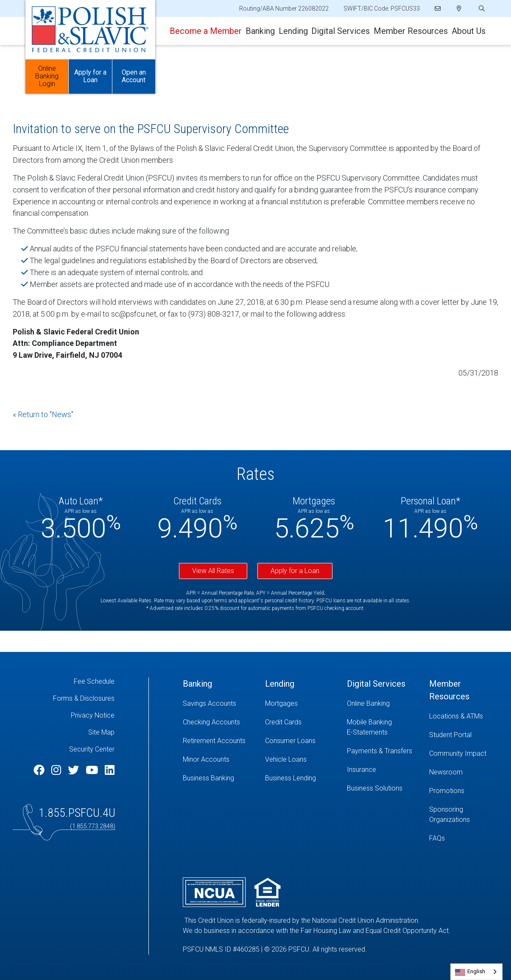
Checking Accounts (211, 722)
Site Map (101, 732)
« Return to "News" (43, 414)
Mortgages (281, 703)
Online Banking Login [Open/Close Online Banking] (47, 77)
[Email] (438, 8)
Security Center (92, 749)
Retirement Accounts (214, 741)
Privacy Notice (93, 715)
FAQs (437, 838)
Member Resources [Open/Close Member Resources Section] (411, 31)
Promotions (447, 791)
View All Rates (213, 571)
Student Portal (450, 735)
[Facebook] (40, 770)
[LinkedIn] (110, 770)
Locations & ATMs (456, 716)
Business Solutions (375, 788)
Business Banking (208, 778)
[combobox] (476, 972)
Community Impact (458, 753)
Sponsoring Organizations (450, 814)
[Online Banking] (382, 704)
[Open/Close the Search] (481, 9)
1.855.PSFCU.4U (77, 813)
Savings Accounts (209, 703)
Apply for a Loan (295, 571)
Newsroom (446, 772)
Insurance (362, 770)
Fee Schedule (94, 681)
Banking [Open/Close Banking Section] (260, 31)
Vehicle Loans (286, 759)
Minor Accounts (206, 759)
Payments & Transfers (380, 751)
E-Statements (367, 732)
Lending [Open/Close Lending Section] (293, 31)
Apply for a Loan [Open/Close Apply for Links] (90, 77)
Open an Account (134, 77)
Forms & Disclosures (84, 698)
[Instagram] (57, 770)
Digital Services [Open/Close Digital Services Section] (341, 31)
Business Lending (290, 778)
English (476, 971)
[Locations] (459, 8)
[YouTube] (93, 770)
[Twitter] (75, 770)
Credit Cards (283, 722)
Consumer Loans (290, 741)
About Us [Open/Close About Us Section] (469, 31)
